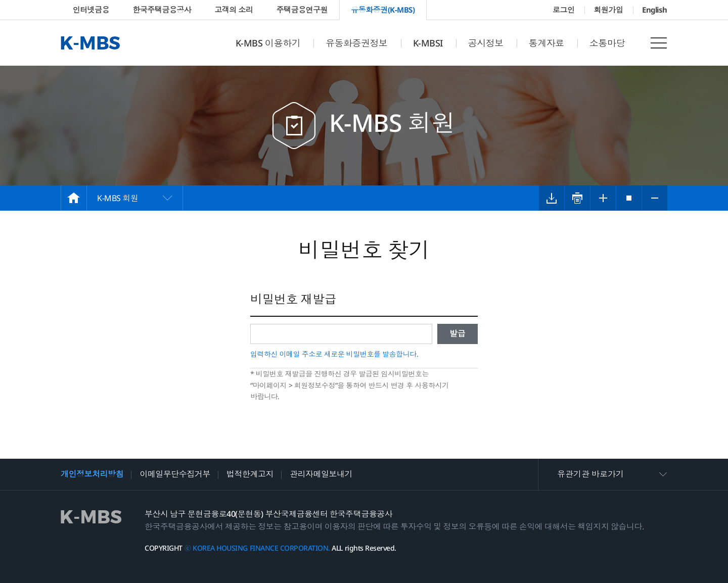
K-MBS (90, 43)
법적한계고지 (250, 474)
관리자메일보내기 (321, 474)
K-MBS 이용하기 (268, 43)
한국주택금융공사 (162, 10)
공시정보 (486, 43)
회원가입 (608, 10)
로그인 (564, 10)
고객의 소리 (234, 10)
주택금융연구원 (302, 10)
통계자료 (547, 43)
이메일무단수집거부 (175, 474)
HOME (74, 198)
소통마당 (607, 43)
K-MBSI (428, 43)
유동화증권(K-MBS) (383, 10)
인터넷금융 (91, 10)
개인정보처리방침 (92, 474)
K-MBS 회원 (118, 198)
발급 (458, 333)
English (655, 10)
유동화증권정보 (357, 43)
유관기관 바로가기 (590, 474)
